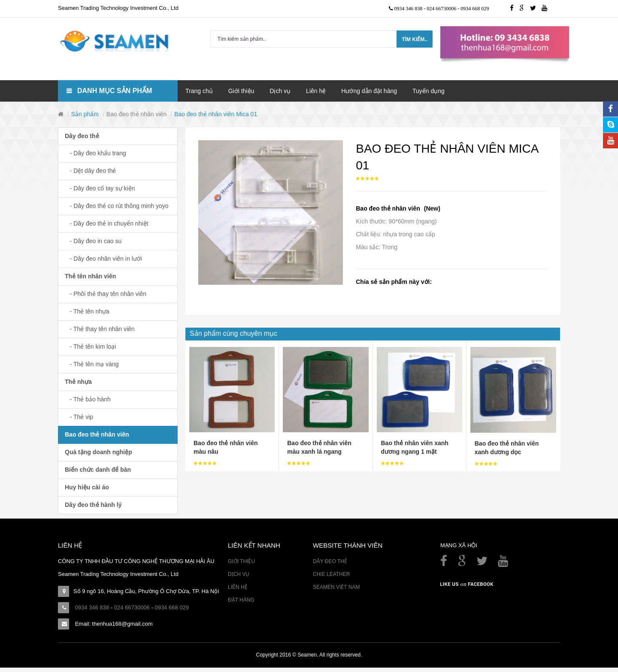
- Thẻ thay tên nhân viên (100, 329)
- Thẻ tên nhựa (87, 311)
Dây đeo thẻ (82, 136)
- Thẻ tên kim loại (90, 347)
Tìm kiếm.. (415, 39)
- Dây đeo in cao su (93, 241)
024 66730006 (442, 9)
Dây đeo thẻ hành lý (93, 505)
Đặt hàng (241, 600)
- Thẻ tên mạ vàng (92, 364)
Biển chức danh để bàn (98, 470)
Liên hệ (238, 587)
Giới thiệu (241, 561)
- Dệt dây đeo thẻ (91, 171)
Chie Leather (331, 574)
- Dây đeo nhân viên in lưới (103, 259)
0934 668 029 (475, 9)
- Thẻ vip (79, 417)
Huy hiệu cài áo (87, 487)
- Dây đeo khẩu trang (95, 153)
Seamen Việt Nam (336, 587)
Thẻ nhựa (78, 382)
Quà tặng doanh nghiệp (98, 452)
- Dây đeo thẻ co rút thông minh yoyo (117, 206)
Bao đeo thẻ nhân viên (136, 114)
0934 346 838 (409, 9)
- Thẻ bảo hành (88, 399)
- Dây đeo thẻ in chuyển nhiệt (106, 223)
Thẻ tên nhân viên (90, 276)
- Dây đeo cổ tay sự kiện (100, 188)
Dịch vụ (239, 574)
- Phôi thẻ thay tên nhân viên (106, 294)
